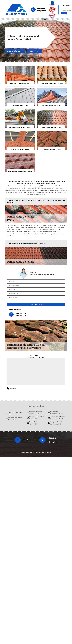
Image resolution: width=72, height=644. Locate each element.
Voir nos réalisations (15, 51)
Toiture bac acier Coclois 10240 (15, 414)
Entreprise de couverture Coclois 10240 (36, 418)
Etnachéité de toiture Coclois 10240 (35, 423)
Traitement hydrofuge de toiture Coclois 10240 (58, 418)
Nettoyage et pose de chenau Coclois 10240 (36, 413)
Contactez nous (34, 51)
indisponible (41, 9)
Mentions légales (46, 452)
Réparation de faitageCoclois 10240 (56, 413)
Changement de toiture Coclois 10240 (15, 419)
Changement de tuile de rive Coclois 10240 (57, 423)
